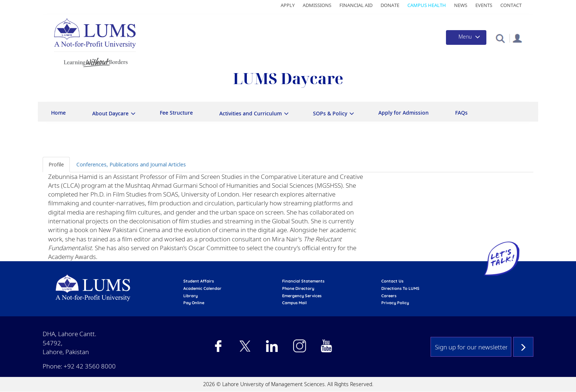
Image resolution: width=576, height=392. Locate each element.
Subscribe (523, 347)
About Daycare (110, 113)
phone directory (298, 288)
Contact (511, 5)
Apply (288, 5)
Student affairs (199, 281)
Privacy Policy (395, 303)
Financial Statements (303, 281)
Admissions (317, 5)
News (461, 5)
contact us (392, 281)
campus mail (294, 303)
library (190, 296)
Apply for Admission (404, 113)
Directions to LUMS (400, 288)
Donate (390, 5)
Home (58, 113)
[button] (500, 38)
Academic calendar (202, 288)
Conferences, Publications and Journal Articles (131, 164)
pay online (194, 303)
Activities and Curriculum (251, 113)
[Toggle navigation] (466, 37)
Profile (56, 164)
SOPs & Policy (330, 113)
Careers (389, 296)
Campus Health (427, 5)
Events (484, 5)
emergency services (302, 296)
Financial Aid (356, 5)
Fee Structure (176, 113)
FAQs (461, 113)
